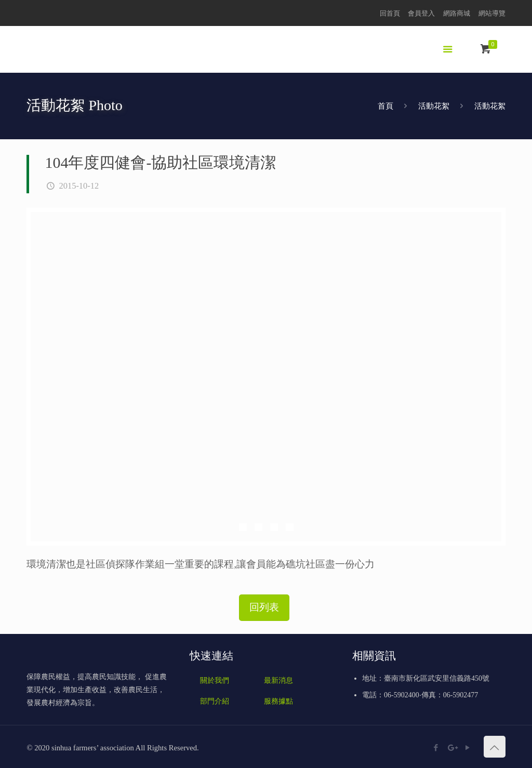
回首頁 (390, 13)
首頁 (385, 106)
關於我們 (215, 680)
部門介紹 (215, 701)
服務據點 (278, 701)
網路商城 (457, 13)
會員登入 (421, 13)
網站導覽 (492, 13)
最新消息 (278, 680)
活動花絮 (434, 106)
